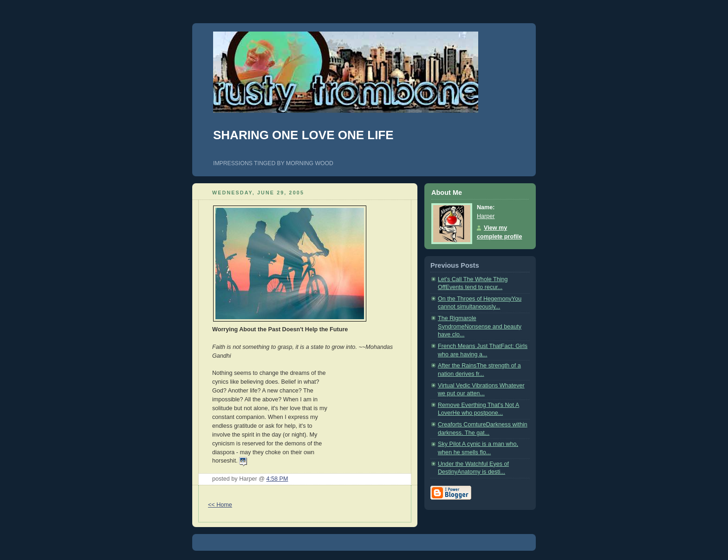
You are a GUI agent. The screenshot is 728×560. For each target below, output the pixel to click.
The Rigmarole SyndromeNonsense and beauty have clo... (480, 326)
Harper (486, 216)
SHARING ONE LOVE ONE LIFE (303, 135)
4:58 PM (277, 479)
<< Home (220, 505)
